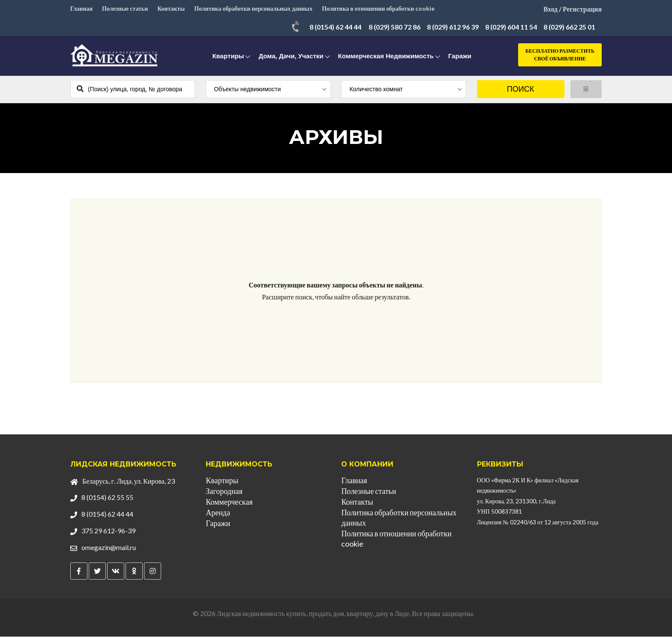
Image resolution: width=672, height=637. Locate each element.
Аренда (218, 513)
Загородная (224, 491)
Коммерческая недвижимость (386, 57)
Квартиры (228, 57)
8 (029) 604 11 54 (511, 28)
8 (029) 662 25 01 (569, 28)
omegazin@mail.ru (109, 548)
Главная (81, 9)
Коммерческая (229, 502)
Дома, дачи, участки (291, 57)
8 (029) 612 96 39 (453, 28)
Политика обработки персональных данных (255, 9)
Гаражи (460, 57)
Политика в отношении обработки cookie (380, 9)
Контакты (171, 9)
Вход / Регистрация (572, 9)
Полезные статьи (125, 9)
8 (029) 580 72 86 (394, 28)
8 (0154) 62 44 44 (335, 28)
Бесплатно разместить (560, 56)
